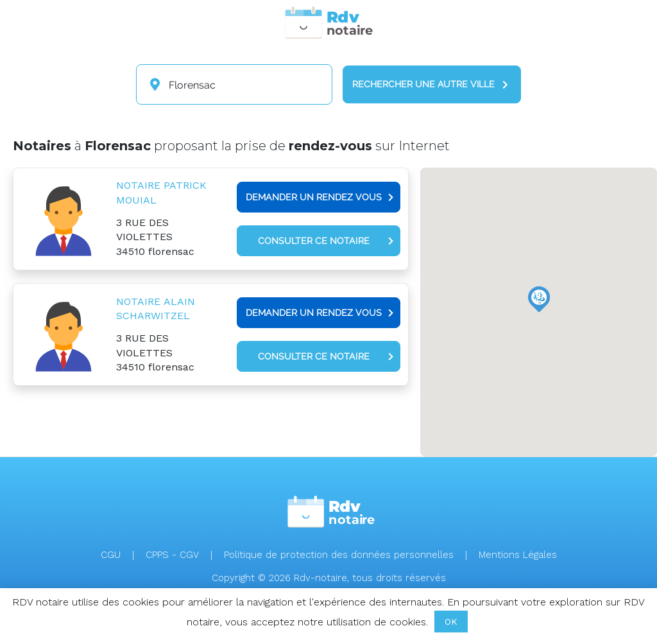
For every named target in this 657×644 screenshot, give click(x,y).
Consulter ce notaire (325, 241)
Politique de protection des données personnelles (339, 555)
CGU (111, 555)
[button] (539, 299)
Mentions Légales (518, 555)
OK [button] (451, 622)
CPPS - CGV (172, 555)
